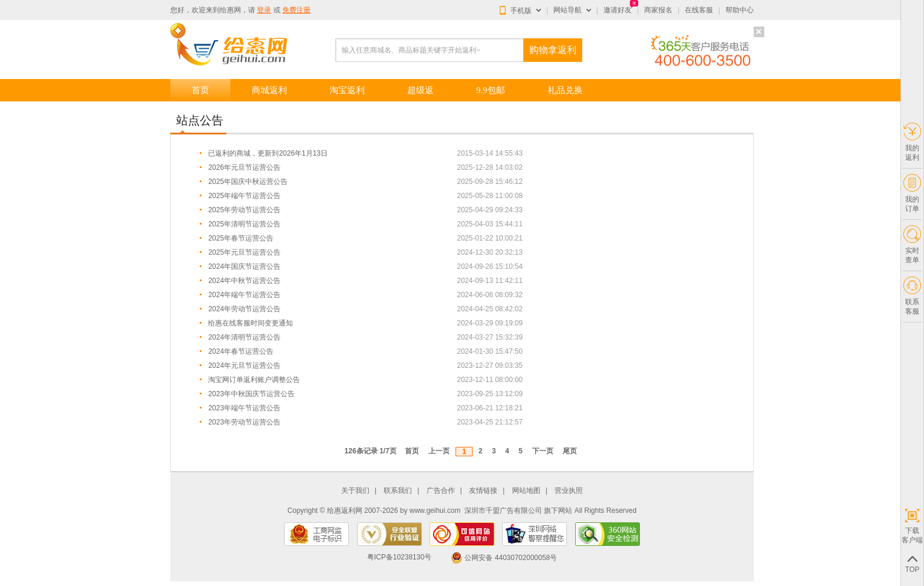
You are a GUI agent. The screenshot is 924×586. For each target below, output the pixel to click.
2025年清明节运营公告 (244, 224)
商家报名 (658, 10)
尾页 (570, 451)
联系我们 (398, 491)
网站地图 (526, 491)
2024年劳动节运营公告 (244, 309)
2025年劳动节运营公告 (244, 210)
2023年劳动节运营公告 (244, 422)
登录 (264, 10)
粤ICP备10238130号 (399, 558)
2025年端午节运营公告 (244, 196)
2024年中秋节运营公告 (244, 281)
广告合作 (441, 491)
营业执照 (569, 491)
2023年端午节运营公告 (244, 408)
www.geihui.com (435, 511)
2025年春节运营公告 (241, 238)
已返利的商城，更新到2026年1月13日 (268, 153)
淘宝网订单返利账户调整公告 (254, 380)
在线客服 (699, 10)
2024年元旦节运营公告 (244, 366)
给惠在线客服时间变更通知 (250, 323)
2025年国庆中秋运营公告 (248, 182)
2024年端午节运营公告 (244, 295)
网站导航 (567, 10)
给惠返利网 (345, 511)
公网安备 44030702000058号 (504, 558)
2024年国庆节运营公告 (244, 266)
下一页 (543, 451)
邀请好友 (618, 10)
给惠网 (230, 10)
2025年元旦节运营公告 (244, 252)
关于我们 (355, 491)
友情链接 (483, 491)
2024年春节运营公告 (241, 351)
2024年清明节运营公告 (244, 337)
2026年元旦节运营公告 (244, 167)
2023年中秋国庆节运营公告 (251, 394)
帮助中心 (740, 10)
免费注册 (296, 10)
